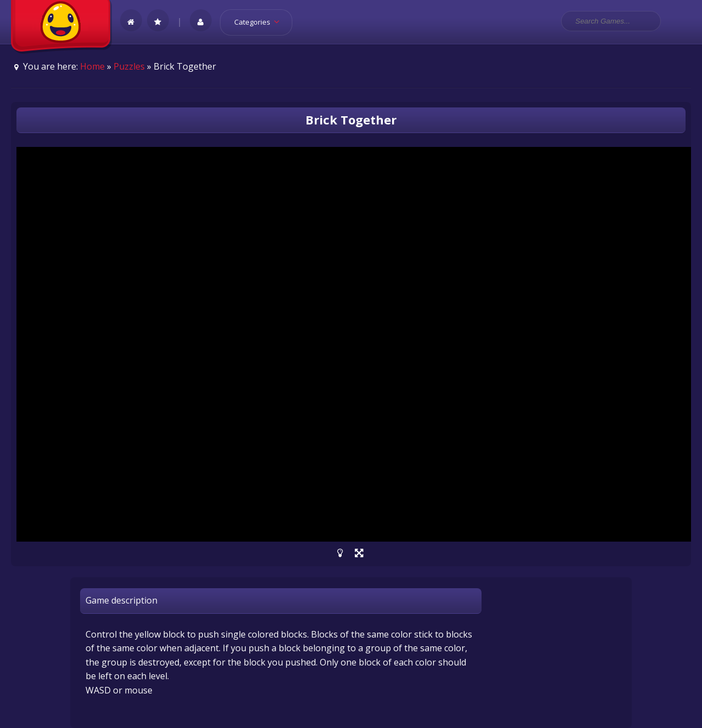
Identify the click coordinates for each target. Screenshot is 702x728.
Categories (260, 22)
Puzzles (129, 66)
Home (92, 66)
